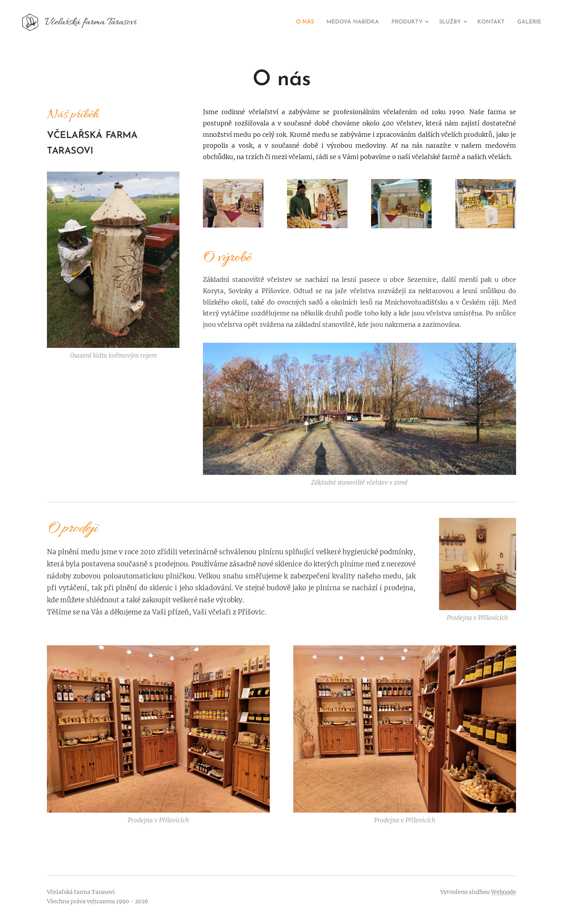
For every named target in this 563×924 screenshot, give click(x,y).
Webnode (504, 892)
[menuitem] (283, 22)
